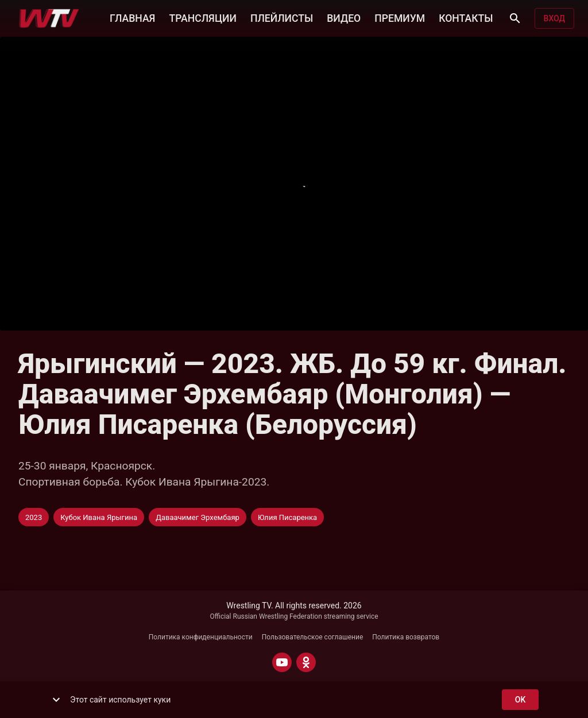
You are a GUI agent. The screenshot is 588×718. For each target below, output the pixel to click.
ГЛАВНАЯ (132, 17)
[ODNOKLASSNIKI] (306, 662)
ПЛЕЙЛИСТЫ (282, 17)
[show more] (56, 700)
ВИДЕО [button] (344, 17)
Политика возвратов (406, 637)
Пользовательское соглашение (313, 637)
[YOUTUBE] (282, 662)
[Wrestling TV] (49, 18)
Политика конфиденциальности (201, 637)
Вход (554, 19)
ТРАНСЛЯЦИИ (202, 17)
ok (520, 700)
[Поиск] (515, 18)
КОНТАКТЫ (466, 17)
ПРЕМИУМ (400, 17)
